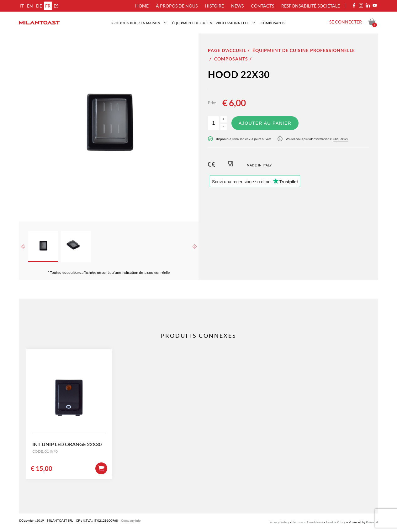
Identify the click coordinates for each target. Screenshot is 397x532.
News (237, 6)
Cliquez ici (340, 139)
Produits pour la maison (136, 23)
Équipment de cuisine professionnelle (211, 23)
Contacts (262, 6)
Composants (273, 23)
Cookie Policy (336, 522)
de (39, 6)
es (56, 6)
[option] (109, 128)
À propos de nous (177, 6)
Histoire (214, 6)
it (22, 6)
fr (48, 6)
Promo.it (372, 522)
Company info (131, 520)
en (30, 6)
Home (142, 6)
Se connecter (346, 22)
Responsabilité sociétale (311, 6)
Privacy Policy (279, 522)
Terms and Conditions (308, 522)
